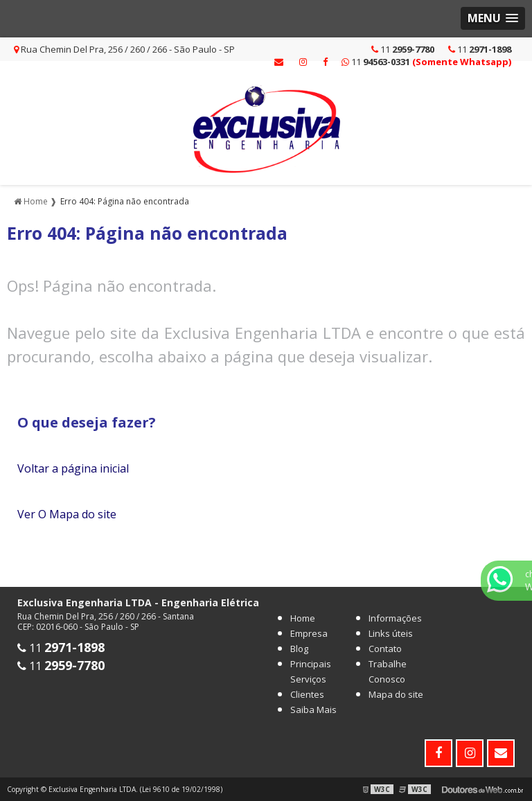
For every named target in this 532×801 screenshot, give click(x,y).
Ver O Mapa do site (67, 514)
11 (480, 49)
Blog (299, 649)
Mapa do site (396, 694)
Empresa (309, 633)
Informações (395, 618)
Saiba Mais (313, 710)
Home (303, 618)
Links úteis (391, 633)
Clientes (307, 694)
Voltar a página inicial (73, 468)
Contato (385, 649)
